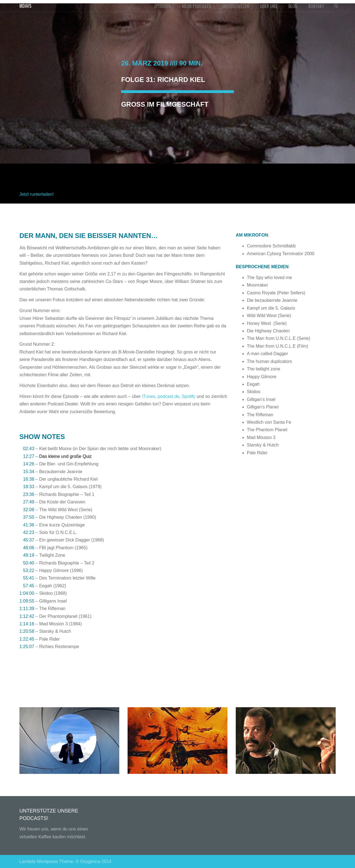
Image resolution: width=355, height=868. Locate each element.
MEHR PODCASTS (196, 6)
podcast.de (168, 396)
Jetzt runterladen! (37, 194)
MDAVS (25, 6)
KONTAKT (316, 6)
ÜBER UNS (269, 6)
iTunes (149, 396)
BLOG (293, 6)
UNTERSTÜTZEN (236, 6)
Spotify (189, 396)
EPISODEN (163, 6)
